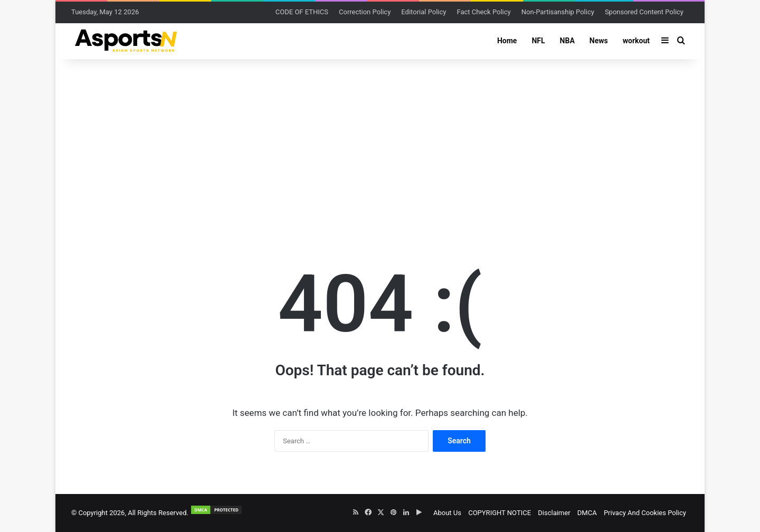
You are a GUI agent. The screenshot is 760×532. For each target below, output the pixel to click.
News (599, 41)
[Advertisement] (380, 144)
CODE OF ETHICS (302, 12)
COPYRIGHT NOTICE (500, 513)
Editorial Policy (424, 12)
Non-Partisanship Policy (558, 12)
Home (507, 41)
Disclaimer (554, 513)
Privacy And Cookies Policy (645, 513)
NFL (538, 41)
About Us (447, 513)
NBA (567, 41)
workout (636, 41)
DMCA (587, 513)
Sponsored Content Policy (644, 12)
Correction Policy (365, 12)
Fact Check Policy (483, 12)
